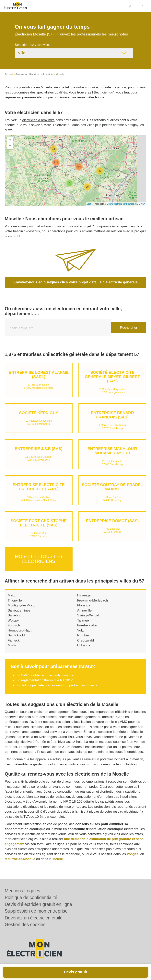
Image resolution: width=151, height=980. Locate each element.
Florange (84, 605)
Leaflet (90, 204)
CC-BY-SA (140, 204)
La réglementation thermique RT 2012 (45, 680)
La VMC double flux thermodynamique (45, 675)
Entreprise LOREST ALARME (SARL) (39, 375)
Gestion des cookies (25, 925)
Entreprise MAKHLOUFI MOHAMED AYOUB (112, 451)
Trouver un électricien (28, 74)
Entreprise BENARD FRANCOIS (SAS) (112, 415)
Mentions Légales (22, 891)
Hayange (84, 595)
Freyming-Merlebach (93, 600)
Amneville (85, 610)
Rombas (83, 635)
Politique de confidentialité (31, 897)
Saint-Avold (16, 635)
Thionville (15, 600)
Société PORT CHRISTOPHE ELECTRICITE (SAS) (39, 523)
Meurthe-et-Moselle (20, 859)
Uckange (84, 645)
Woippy (13, 620)
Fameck (14, 640)
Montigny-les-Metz (21, 605)
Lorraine (48, 74)
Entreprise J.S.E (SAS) (39, 449)
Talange (83, 620)
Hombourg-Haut (20, 630)
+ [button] (10, 140)
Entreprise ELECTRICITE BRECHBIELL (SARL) (39, 487)
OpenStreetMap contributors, (121, 204)
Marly (12, 645)
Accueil (9, 74)
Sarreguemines (19, 610)
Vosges (133, 854)
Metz (11, 595)
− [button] (10, 146)
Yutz (81, 630)
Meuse (58, 859)
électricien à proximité (38, 120)
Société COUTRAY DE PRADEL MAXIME (112, 487)
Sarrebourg (16, 615)
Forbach (14, 625)
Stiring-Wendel (88, 615)
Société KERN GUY (39, 413)
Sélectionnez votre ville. (32, 45)
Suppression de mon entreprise (36, 911)
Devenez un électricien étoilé (34, 918)
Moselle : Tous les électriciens (39, 559)
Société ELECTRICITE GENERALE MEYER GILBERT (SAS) (112, 377)
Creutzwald (86, 640)
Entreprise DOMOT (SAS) (112, 521)
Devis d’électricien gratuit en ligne (38, 904)
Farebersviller (87, 625)
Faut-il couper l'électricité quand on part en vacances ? (57, 685)
